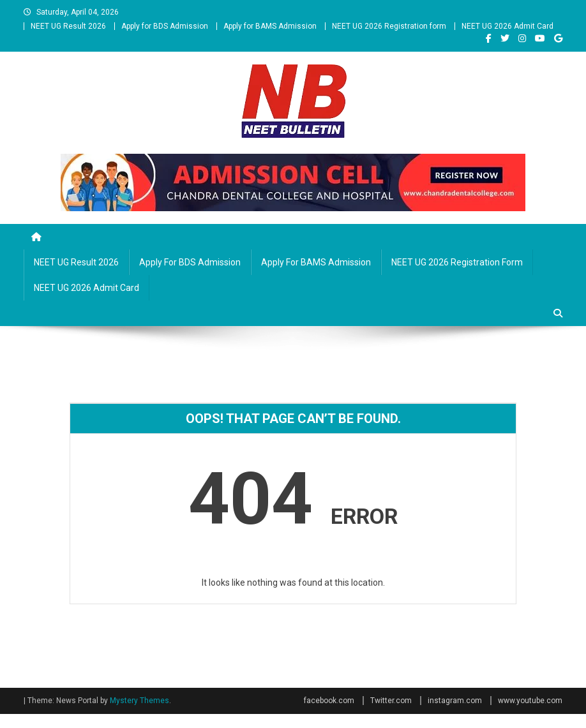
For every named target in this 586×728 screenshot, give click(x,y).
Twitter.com (391, 701)
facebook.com (329, 701)
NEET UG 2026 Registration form (389, 26)
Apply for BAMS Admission (270, 26)
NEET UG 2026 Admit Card (507, 26)
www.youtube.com (530, 701)
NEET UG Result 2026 (68, 26)
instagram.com (455, 701)
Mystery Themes (139, 701)
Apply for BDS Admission (165, 26)
